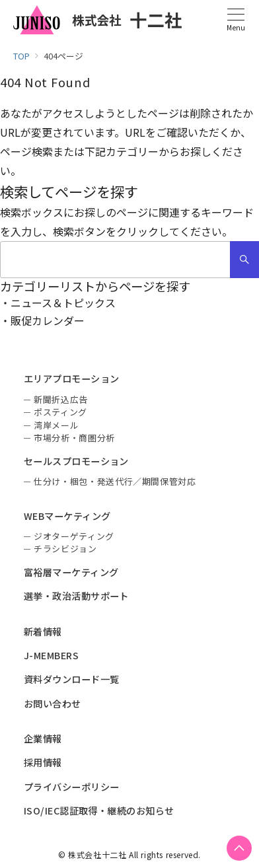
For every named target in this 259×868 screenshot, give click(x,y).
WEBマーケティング (67, 516)
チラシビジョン (65, 549)
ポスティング (60, 412)
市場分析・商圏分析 (74, 438)
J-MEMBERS (51, 655)
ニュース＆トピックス (63, 303)
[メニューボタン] (236, 20)
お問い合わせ (53, 704)
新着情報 (43, 632)
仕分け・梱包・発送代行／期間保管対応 (115, 481)
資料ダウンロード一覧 (72, 679)
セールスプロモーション (76, 461)
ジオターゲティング (74, 536)
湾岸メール (56, 425)
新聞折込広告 (61, 399)
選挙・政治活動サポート (76, 596)
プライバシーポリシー (72, 787)
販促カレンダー (48, 320)
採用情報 (43, 762)
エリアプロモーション (72, 379)
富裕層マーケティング (71, 572)
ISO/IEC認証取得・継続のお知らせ (99, 811)
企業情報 (43, 739)
